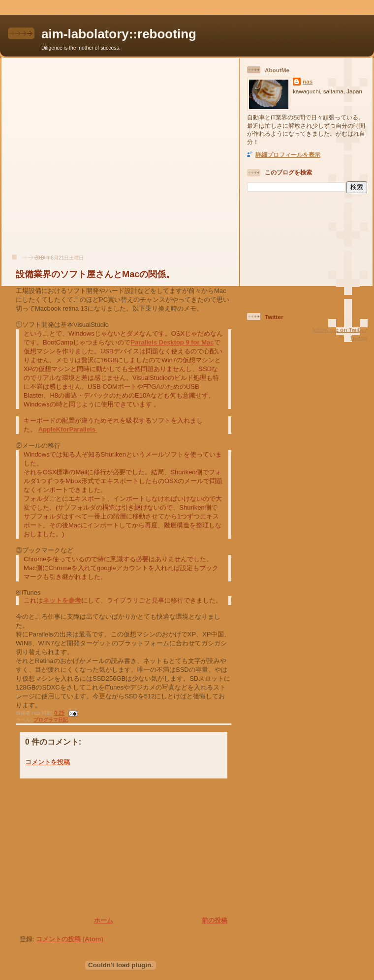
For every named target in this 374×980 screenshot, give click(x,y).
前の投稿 (215, 920)
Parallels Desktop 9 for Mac (172, 342)
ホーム (104, 920)
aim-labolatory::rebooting (119, 34)
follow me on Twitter (340, 330)
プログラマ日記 (51, 720)
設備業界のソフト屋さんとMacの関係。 (95, 274)
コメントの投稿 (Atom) (70, 939)
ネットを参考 (62, 600)
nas (308, 81)
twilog (359, 337)
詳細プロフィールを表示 (288, 155)
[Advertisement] (92, 161)
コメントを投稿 (47, 762)
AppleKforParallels (68, 429)
